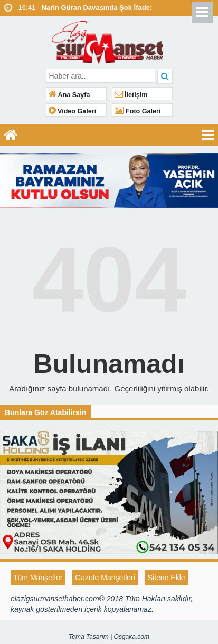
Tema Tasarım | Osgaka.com (109, 637)
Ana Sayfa (69, 95)
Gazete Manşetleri (105, 578)
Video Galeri (73, 111)
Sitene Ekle (167, 578)
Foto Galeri (138, 111)
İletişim (131, 95)
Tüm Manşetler (38, 578)
